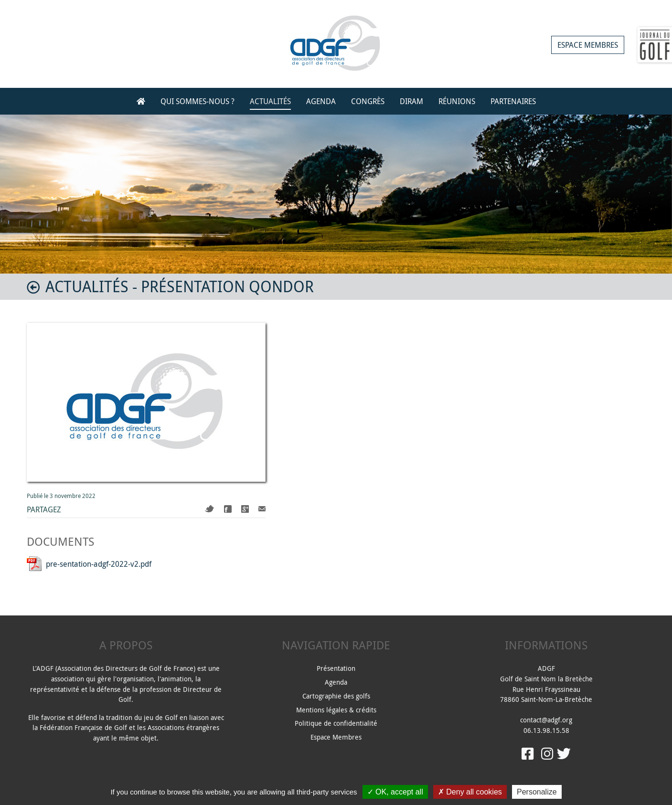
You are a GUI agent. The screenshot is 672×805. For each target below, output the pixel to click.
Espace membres (588, 45)
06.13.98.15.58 (546, 730)
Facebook (228, 509)
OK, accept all (395, 792)
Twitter (210, 509)
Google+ (245, 509)
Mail (262, 509)
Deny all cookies (470, 792)
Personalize (537, 792)
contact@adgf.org (546, 720)
